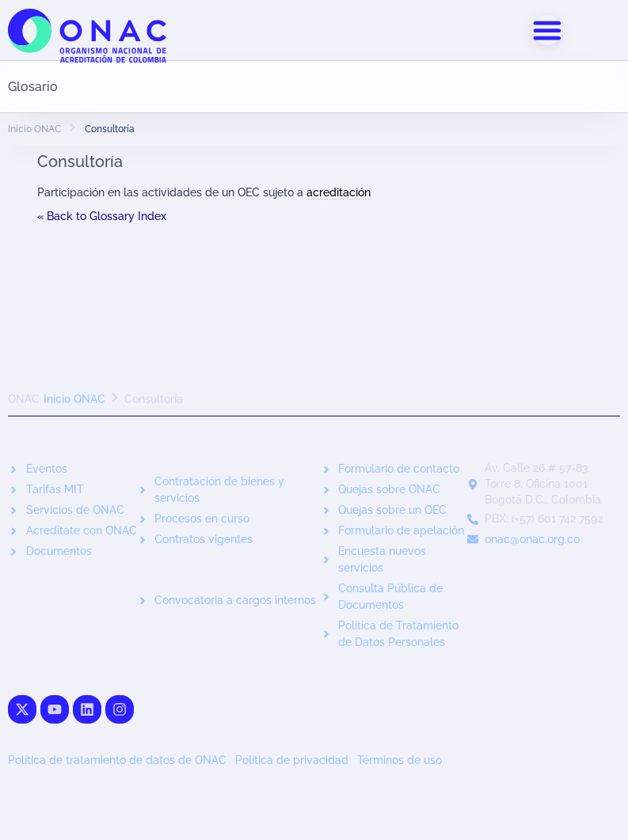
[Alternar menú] (547, 30)
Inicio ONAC (34, 130)
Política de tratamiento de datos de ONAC (117, 761)
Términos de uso (400, 761)
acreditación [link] (339, 192)
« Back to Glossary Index (102, 216)
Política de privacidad (292, 761)
